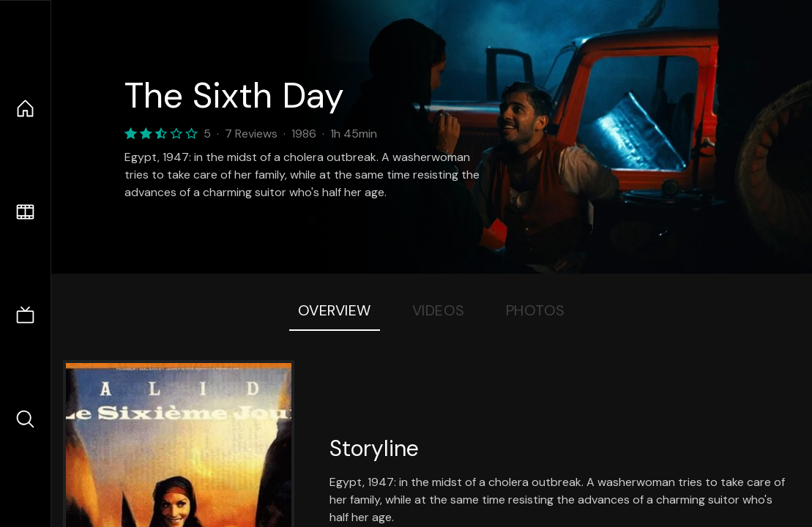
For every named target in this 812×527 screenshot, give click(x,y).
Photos (536, 310)
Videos (439, 310)
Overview (335, 310)
